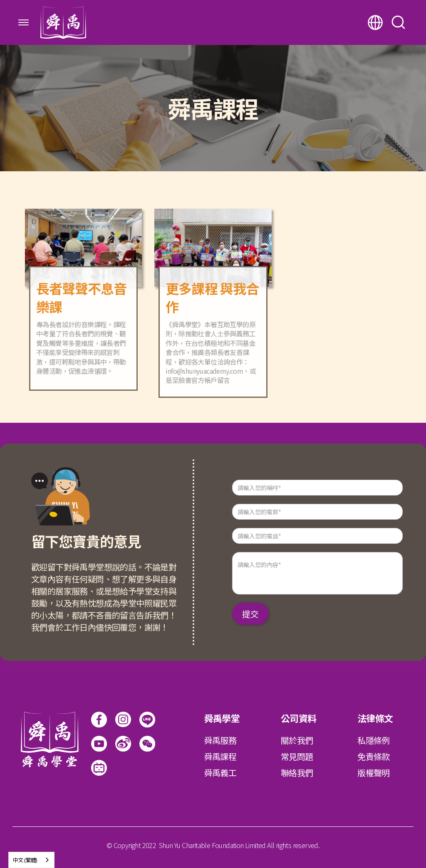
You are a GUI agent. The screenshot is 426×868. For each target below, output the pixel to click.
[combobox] (31, 860)
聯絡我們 (297, 773)
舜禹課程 (220, 756)
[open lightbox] (147, 744)
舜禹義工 (220, 773)
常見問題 (297, 756)
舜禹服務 (220, 740)
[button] (24, 22)
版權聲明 (374, 773)
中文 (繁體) (25, 860)
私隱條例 (374, 740)
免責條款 (374, 756)
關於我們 (297, 740)
